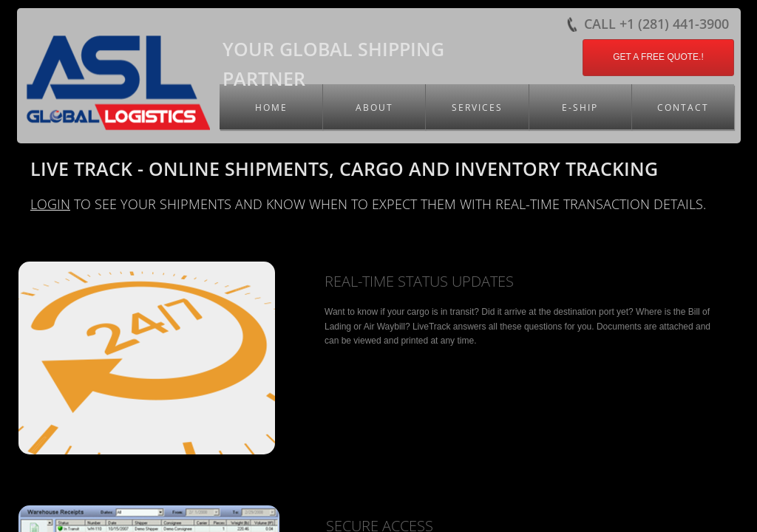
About (374, 108)
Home (271, 108)
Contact (683, 108)
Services (477, 108)
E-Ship (580, 108)
